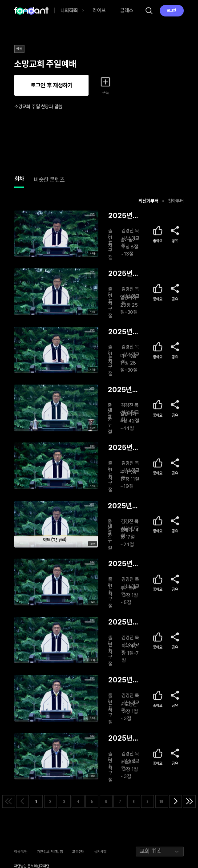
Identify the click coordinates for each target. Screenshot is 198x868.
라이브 (99, 10)
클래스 (127, 10)
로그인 (172, 10)
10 (162, 801)
